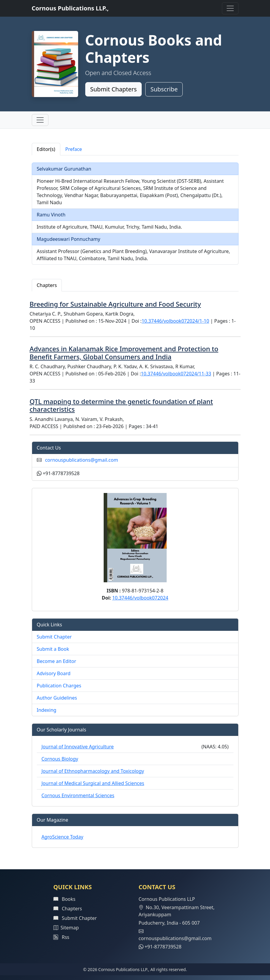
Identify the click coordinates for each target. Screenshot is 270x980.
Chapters (68, 909)
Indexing (47, 710)
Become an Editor (57, 661)
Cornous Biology (60, 759)
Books (64, 899)
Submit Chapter (54, 637)
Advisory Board (54, 673)
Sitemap (66, 928)
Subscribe (164, 89)
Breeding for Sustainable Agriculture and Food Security (115, 304)
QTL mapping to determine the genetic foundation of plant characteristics (121, 405)
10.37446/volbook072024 (140, 598)
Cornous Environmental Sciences (78, 795)
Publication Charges (59, 686)
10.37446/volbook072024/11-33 (176, 374)
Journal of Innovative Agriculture (78, 747)
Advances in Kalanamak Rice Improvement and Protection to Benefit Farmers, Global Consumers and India (124, 352)
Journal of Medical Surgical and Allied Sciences (93, 783)
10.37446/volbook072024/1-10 (175, 321)
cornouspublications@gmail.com (82, 460)
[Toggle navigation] (230, 8)
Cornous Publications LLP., (70, 8)
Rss (61, 937)
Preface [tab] (74, 149)
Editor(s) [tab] (46, 149)
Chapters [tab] (47, 285)
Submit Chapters (114, 89)
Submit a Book (53, 649)
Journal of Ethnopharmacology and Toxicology (93, 771)
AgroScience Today (63, 837)
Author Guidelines (57, 698)
